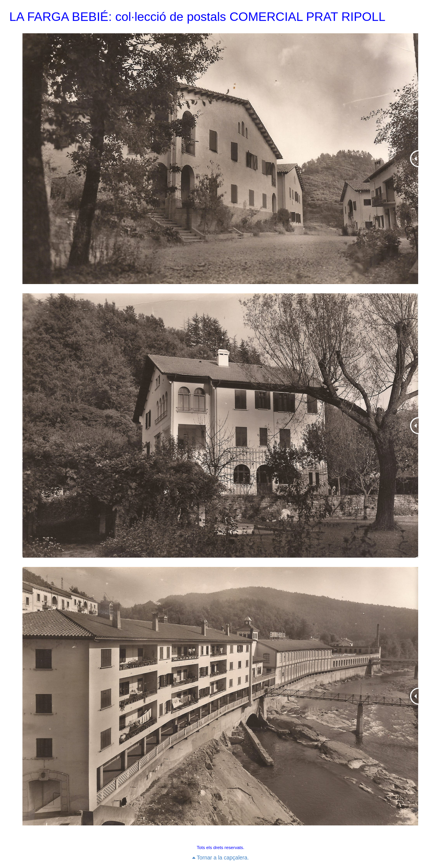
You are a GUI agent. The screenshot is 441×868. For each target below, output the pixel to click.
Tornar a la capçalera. (220, 858)
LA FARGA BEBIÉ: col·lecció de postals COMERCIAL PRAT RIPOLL (197, 17)
